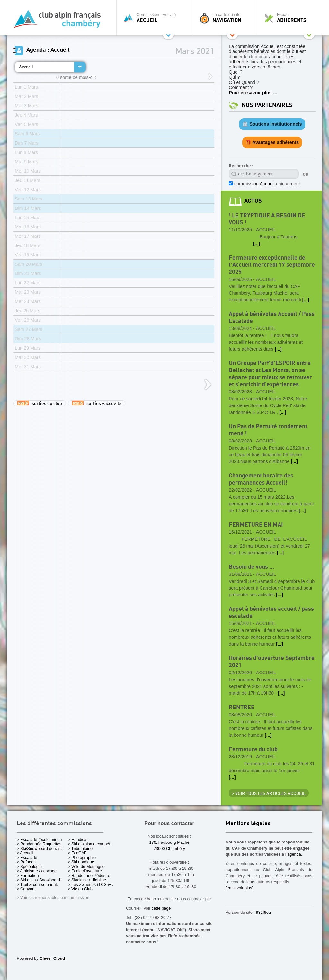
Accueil (26, 67)
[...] (257, 244)
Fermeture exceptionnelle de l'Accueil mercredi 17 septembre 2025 (272, 265)
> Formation (28, 875)
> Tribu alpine (80, 848)
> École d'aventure (85, 871)
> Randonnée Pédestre (89, 875)
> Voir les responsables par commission (53, 898)
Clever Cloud (52, 958)
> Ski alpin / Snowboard (38, 880)
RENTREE (242, 707)
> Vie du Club (80, 889)
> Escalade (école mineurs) (42, 839)
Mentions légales (248, 824)
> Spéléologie (29, 866)
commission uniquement (267, 184)
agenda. (295, 854)
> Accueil (25, 853)
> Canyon (26, 889)
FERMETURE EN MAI (256, 525)
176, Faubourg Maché (169, 842)
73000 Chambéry (169, 848)
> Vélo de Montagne (86, 866)
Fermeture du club (253, 749)
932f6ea (263, 912)
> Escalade (27, 857)
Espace (291, 18)
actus (253, 201)
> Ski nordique (81, 862)
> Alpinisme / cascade (37, 871)
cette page (161, 908)
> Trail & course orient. (37, 884)
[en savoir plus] (239, 888)
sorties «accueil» (97, 403)
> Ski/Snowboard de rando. (42, 848)
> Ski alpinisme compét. (90, 844)
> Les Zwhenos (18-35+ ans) (94, 884)
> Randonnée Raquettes (39, 844)
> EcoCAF (77, 853)
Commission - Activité (156, 18)
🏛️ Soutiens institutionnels (272, 124)
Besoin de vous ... (251, 567)
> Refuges (26, 862)
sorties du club (40, 403)
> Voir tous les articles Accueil (269, 794)
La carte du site (226, 18)
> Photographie (82, 857)
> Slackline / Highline (87, 880)
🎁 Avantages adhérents (272, 142)
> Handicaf (78, 839)
